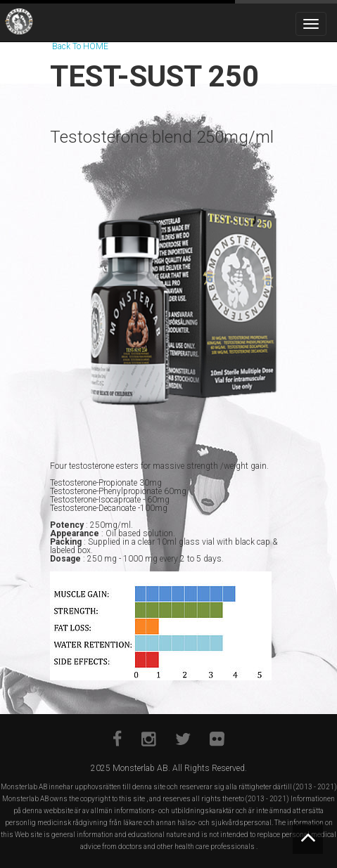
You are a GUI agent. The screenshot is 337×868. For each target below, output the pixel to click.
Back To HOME (80, 46)
